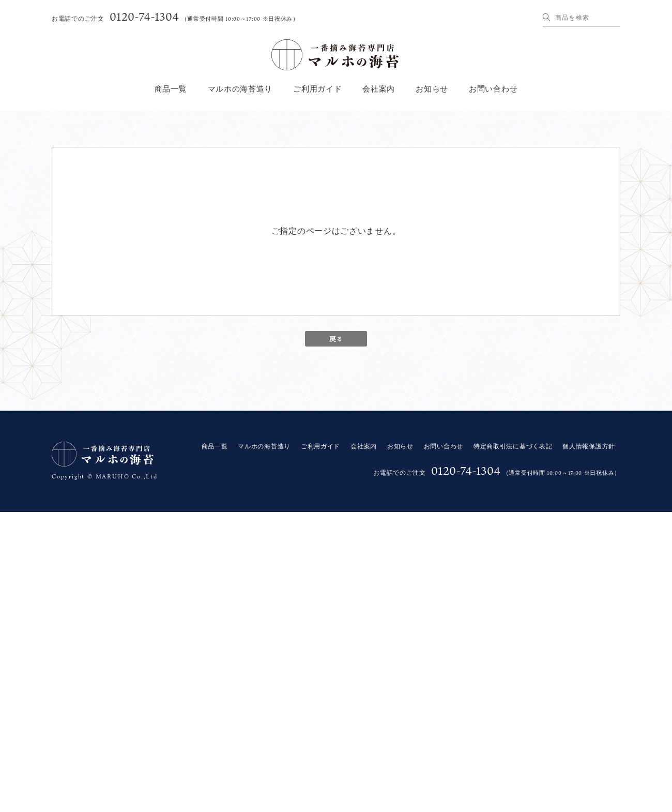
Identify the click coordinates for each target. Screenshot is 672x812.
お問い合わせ (493, 89)
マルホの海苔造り (240, 89)
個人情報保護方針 (589, 446)
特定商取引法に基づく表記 (513, 446)
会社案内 (379, 89)
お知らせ (432, 89)
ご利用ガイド (317, 89)
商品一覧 (171, 89)
